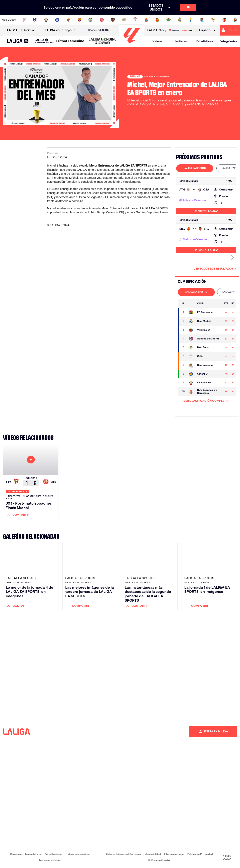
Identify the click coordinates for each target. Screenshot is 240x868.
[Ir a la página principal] (132, 45)
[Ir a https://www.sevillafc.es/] (213, 20)
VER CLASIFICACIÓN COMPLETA (207, 401)
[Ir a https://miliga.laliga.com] (230, 30)
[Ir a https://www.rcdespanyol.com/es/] (146, 20)
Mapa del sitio (33, 854)
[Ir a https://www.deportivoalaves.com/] (57, 20)
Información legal (174, 854)
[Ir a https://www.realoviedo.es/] (191, 20)
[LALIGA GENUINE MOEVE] (103, 41)
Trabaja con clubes (50, 860)
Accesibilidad (153, 854)
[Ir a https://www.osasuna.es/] (46, 20)
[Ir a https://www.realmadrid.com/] (180, 20)
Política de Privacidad (200, 854)
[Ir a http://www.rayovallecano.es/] (124, 20)
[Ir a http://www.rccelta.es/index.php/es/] (135, 20)
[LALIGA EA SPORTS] (18, 41)
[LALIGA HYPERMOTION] (44, 41)
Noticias (181, 41)
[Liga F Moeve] (70, 41)
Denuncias (16, 854)
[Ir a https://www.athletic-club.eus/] (24, 20)
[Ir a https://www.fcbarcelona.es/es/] (79, 20)
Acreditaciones (53, 854)
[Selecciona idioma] (206, 30)
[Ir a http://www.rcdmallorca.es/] (157, 20)
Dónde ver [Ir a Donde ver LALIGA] (98, 30)
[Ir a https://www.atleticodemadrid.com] (35, 20)
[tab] (195, 168)
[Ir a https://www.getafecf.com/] (90, 20)
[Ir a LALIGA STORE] (180, 30)
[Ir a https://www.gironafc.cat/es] (102, 20)
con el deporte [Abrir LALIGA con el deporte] (60, 30)
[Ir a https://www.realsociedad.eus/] (202, 20)
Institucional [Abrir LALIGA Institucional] (21, 30)
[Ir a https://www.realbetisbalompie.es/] (169, 20)
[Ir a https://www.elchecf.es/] (68, 20)
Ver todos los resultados (215, 269)
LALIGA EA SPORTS (195, 168)
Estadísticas (205, 41)
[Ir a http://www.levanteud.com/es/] (113, 20)
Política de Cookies (159, 860)
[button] (18, 41)
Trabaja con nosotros (77, 854)
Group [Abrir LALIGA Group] (157, 30)
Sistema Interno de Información (124, 854)
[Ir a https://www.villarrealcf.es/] (235, 20)
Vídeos (157, 41)
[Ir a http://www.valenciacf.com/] (224, 20)
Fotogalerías (228, 41)
